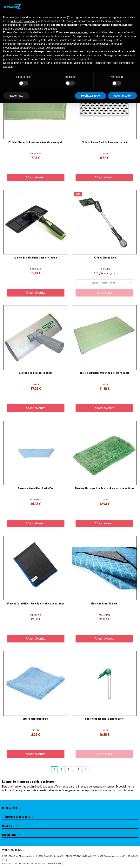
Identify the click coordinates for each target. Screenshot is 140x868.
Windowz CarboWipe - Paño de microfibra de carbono (36, 603)
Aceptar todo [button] (122, 96)
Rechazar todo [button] (90, 96)
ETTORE (36, 730)
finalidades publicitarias (17, 44)
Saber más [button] (16, 96)
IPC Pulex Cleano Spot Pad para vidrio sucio (104, 142)
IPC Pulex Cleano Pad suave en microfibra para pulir (36, 142)
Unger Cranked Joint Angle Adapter (104, 719)
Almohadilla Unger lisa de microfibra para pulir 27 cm (104, 488)
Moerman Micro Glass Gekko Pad (36, 488)
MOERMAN (36, 500)
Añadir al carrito (36, 177)
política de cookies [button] (46, 29)
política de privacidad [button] (23, 21)
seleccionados (79, 32)
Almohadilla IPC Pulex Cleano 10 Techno (36, 257)
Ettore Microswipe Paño (36, 719)
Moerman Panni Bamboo (104, 603)
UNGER (36, 384)
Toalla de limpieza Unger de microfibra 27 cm (104, 373)
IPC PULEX (36, 154)
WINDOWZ (36, 615)
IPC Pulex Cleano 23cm (104, 257)
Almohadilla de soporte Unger (36, 373)
